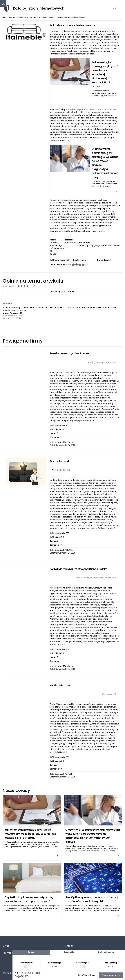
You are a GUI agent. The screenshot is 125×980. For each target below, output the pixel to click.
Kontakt (68, 946)
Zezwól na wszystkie (111, 975)
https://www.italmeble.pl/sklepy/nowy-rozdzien (84, 231)
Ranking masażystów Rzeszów (70, 353)
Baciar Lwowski (60, 461)
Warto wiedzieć (60, 685)
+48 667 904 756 (62, 470)
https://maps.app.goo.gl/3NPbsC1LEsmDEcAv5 (98, 245)
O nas (6, 946)
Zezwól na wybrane (87, 975)
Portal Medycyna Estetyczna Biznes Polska (79, 569)
